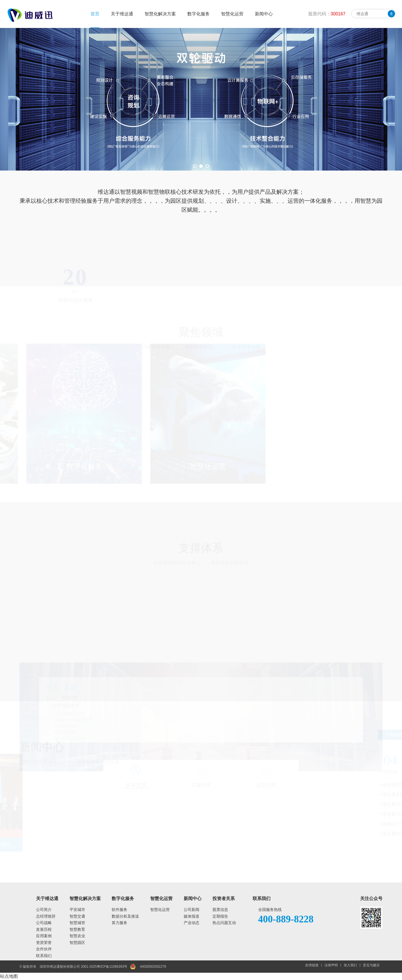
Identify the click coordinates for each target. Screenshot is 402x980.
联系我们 (44, 956)
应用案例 (44, 936)
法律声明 (331, 965)
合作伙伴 (44, 949)
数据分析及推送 (125, 916)
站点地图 (9, 976)
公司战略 (44, 923)
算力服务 (119, 923)
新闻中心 (264, 14)
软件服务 (119, 910)
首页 (95, 14)
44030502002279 (153, 967)
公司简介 (44, 910)
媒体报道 (192, 916)
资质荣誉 (44, 943)
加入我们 (350, 965)
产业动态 (192, 923)
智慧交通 (77, 916)
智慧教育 (77, 929)
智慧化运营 (232, 14)
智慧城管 (77, 923)
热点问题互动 (224, 923)
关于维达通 (122, 14)
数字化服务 (198, 14)
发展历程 (44, 929)
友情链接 (312, 965)
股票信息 (220, 910)
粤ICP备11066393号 (112, 967)
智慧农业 (77, 936)
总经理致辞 (46, 916)
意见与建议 (371, 965)
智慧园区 (77, 943)
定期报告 (220, 916)
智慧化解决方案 (160, 14)
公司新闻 (192, 910)
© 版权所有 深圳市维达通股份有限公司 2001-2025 (58, 967)
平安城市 (77, 910)
